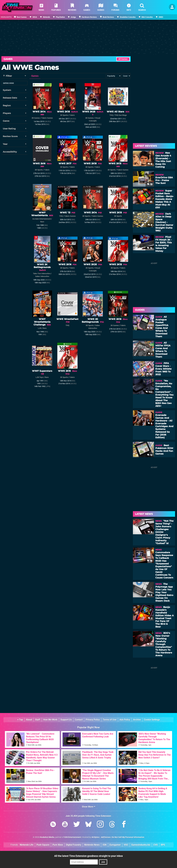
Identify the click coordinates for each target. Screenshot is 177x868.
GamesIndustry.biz (141, 845)
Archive (137, 720)
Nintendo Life (27, 845)
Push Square (43, 845)
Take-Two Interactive (42, 274)
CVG (156, 845)
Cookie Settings (152, 720)
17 (150, 644)
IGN (105, 845)
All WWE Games (30, 67)
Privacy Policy (93, 720)
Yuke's (72, 115)
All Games (123, 59)
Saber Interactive (42, 276)
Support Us (66, 720)
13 (150, 184)
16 (150, 328)
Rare (42, 222)
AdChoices (106, 837)
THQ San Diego (121, 115)
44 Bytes (95, 837)
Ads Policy (125, 720)
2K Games (36, 118)
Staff (38, 720)
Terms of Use (110, 720)
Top (20, 720)
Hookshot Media (47, 837)
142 (149, 392)
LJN (40, 328)
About (29, 720)
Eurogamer (115, 845)
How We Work (50, 720)
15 (150, 248)
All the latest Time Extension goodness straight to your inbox (88, 856)
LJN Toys (39, 377)
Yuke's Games (47, 118)
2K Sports (64, 115)
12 (150, 455)
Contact (79, 720)
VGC (126, 845)
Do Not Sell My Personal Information (128, 837)
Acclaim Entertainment (42, 219)
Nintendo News (92, 845)
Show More (89, 807)
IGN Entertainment (73, 837)
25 (149, 202)
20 (149, 374)
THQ (111, 115)
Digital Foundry (74, 845)
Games (8, 59)
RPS (163, 845)
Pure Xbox (58, 845)
